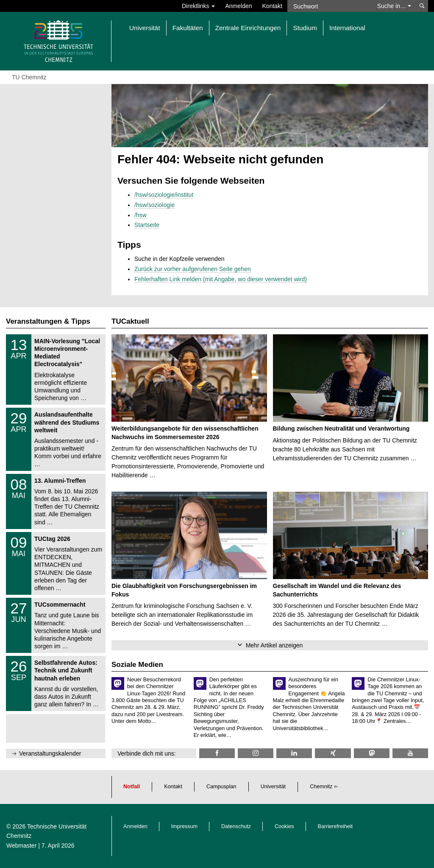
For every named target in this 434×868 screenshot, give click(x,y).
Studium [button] (305, 28)
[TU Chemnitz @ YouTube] (410, 753)
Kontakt (272, 6)
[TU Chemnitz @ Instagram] (256, 753)
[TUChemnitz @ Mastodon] (372, 753)
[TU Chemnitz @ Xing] (333, 753)
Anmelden (238, 6)
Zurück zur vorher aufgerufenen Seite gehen (193, 269)
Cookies (284, 826)
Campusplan (221, 787)
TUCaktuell (130, 321)
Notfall (132, 787)
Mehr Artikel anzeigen (274, 645)
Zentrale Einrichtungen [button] (248, 28)
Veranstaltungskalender (50, 753)
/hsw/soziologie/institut (164, 195)
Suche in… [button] (394, 6)
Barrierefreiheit (335, 826)
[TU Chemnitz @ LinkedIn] (294, 753)
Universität (273, 787)
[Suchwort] (330, 6)
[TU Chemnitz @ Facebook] (217, 753)
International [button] (347, 28)
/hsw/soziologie (154, 205)
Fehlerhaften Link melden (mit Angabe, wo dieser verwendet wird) (221, 279)
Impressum (184, 826)
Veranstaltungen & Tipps (48, 321)
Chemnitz (321, 787)
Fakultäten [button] (188, 28)
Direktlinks (198, 6)
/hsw (140, 215)
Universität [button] (145, 28)
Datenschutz (236, 826)
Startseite (147, 225)
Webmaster (21, 846)
